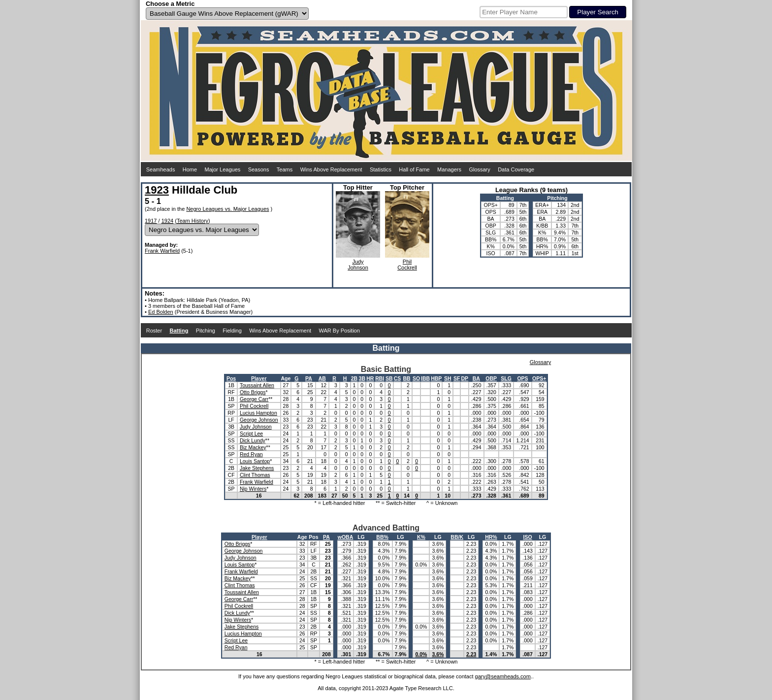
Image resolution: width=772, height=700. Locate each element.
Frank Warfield (162, 251)
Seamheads (161, 169)
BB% (382, 537)
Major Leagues (223, 169)
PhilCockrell (407, 265)
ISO (527, 537)
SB (389, 378)
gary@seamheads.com (503, 676)
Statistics (381, 169)
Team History (193, 221)
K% (421, 537)
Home (190, 169)
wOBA (346, 537)
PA (309, 378)
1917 (151, 221)
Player (259, 378)
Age (286, 378)
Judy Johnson (256, 427)
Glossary (479, 169)
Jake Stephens (257, 468)
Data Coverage (516, 169)
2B (354, 378)
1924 (167, 221)
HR (370, 378)
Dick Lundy (253, 440)
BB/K (457, 537)
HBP (436, 378)
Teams (285, 169)
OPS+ (539, 378)
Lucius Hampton (258, 413)
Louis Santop (255, 461)
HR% (491, 537)
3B (362, 378)
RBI (380, 378)
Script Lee (251, 433)
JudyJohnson (358, 265)
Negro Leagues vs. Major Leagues (227, 209)
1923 (157, 190)
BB (406, 378)
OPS (522, 378)
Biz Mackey (253, 447)
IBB (425, 378)
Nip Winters (253, 489)
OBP (491, 378)
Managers (449, 169)
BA (476, 378)
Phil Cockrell (254, 406)
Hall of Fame (414, 169)
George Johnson (259, 420)
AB (322, 378)
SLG (506, 378)
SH (448, 378)
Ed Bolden (161, 312)
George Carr (254, 399)
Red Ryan (251, 454)
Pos (231, 378)
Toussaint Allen (257, 385)
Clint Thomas (255, 475)
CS (398, 378)
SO (416, 378)
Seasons (259, 169)
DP (465, 378)
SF (457, 378)
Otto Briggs (253, 392)
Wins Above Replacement (331, 169)
